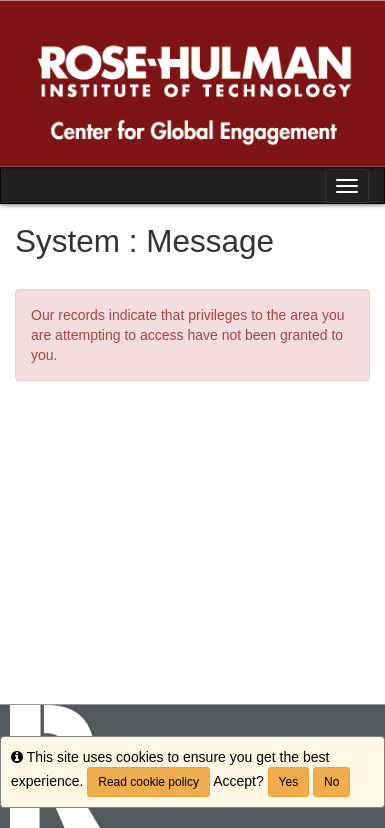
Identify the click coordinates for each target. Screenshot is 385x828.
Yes (289, 782)
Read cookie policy (148, 782)
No (331, 782)
